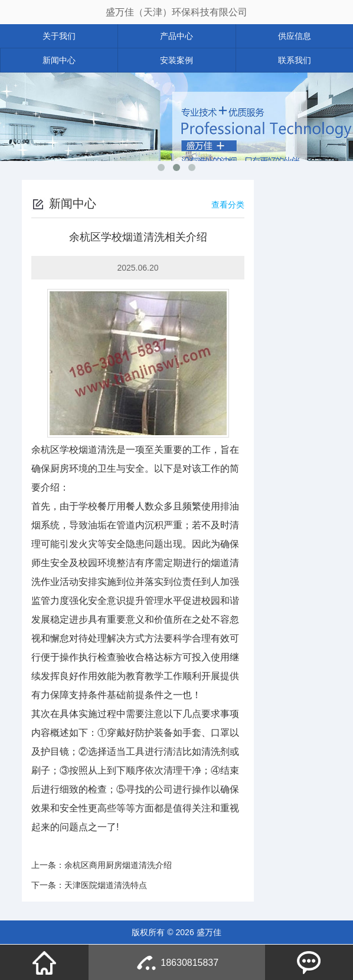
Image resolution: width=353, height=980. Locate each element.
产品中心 (177, 36)
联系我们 (295, 60)
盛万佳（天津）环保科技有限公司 (177, 12)
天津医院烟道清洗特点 (106, 885)
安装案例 (177, 60)
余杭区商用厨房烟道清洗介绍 (118, 865)
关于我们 (59, 36)
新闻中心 (59, 60)
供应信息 (295, 36)
